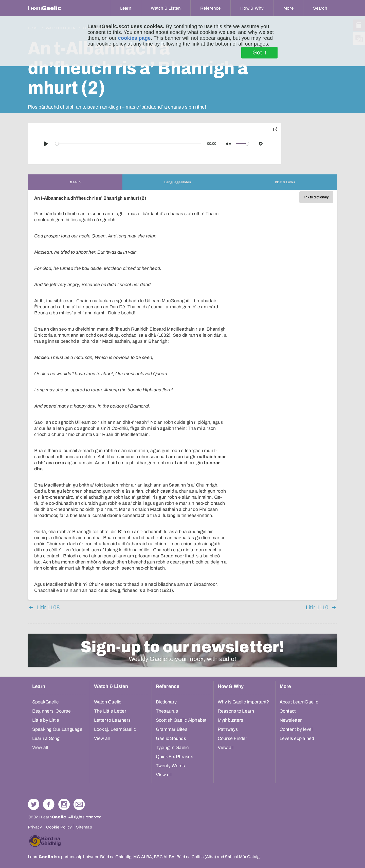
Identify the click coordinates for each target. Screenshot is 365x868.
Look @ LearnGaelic (115, 729)
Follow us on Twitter (34, 804)
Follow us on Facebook (49, 804)
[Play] (46, 144)
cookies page (134, 38)
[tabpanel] (182, 395)
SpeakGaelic (45, 702)
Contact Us (79, 804)
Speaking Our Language (57, 729)
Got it (259, 53)
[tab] (75, 182)
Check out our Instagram (64, 804)
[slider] (128, 144)
